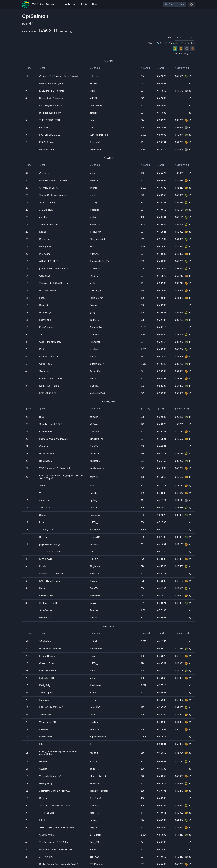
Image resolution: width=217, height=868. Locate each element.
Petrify (42, 349)
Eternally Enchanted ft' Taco (53, 181)
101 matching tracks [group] (185, 53)
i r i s (42, 522)
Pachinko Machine (48, 150)
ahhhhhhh (44, 217)
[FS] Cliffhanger (47, 142)
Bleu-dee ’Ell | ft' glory (50, 113)
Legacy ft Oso (46, 596)
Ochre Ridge (46, 364)
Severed (43, 769)
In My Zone (45, 254)
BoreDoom (45, 537)
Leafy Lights (45, 320)
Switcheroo (45, 515)
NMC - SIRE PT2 (48, 393)
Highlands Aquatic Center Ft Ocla (56, 850)
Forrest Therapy (47, 656)
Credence (44, 173)
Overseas (44, 700)
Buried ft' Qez (46, 313)
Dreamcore (45, 239)
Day (28, 68)
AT (161, 68)
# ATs (145, 68)
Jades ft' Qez (46, 508)
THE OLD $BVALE (49, 225)
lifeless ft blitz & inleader (51, 98)
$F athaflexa (45, 641)
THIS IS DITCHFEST (50, 120)
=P (41, 335)
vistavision (44, 500)
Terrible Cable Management (53, 195)
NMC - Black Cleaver (50, 581)
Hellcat (43, 588)
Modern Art (45, 618)
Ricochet (44, 305)
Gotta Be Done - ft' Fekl (51, 379)
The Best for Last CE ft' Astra (54, 842)
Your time (182, 68)
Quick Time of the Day (50, 342)
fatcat (42, 820)
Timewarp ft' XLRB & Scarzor (54, 283)
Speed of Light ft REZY (51, 424)
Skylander (44, 371)
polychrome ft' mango (50, 544)
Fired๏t (43, 298)
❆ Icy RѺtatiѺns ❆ (49, 188)
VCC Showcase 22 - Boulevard (55, 468)
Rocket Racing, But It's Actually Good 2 (59, 864)
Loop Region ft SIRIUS (51, 106)
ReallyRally (45, 685)
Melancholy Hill (47, 678)
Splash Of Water (47, 203)
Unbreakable (46, 737)
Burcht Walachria (48, 291)
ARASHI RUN (46, 210)
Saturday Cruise (47, 530)
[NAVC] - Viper (46, 327)
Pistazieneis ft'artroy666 (51, 84)
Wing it (43, 493)
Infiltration (44, 729)
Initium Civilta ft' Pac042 (51, 707)
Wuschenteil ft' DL (48, 722)
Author (95, 68)
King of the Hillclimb (49, 386)
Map (42, 68)
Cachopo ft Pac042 (49, 603)
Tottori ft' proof (46, 693)
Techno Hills (45, 715)
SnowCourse (46, 610)
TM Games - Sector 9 (50, 552)
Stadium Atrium (47, 835)
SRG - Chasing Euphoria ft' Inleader (57, 828)
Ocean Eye (45, 276)
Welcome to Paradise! (50, 649)
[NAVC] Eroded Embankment (54, 269)
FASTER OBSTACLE (50, 135)
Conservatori (46, 432)
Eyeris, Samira (46, 454)
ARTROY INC (46, 857)
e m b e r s (45, 128)
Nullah (42, 566)
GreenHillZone (46, 663)
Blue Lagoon (46, 461)
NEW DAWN (46, 559)
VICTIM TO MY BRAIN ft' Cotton (55, 806)
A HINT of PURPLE (49, 261)
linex (42, 417)
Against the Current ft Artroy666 (55, 791)
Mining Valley (46, 784)
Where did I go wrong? (50, 776)
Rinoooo (43, 798)
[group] (108, 38)
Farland (43, 762)
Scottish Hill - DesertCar (51, 574)
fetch (42, 744)
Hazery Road (46, 247)
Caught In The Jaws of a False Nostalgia (59, 76)
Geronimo (44, 446)
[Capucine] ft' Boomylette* (52, 91)
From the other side (49, 357)
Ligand (43, 232)
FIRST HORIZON (48, 671)
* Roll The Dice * (47, 813)
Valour (42, 486)
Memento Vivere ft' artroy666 (53, 439)
